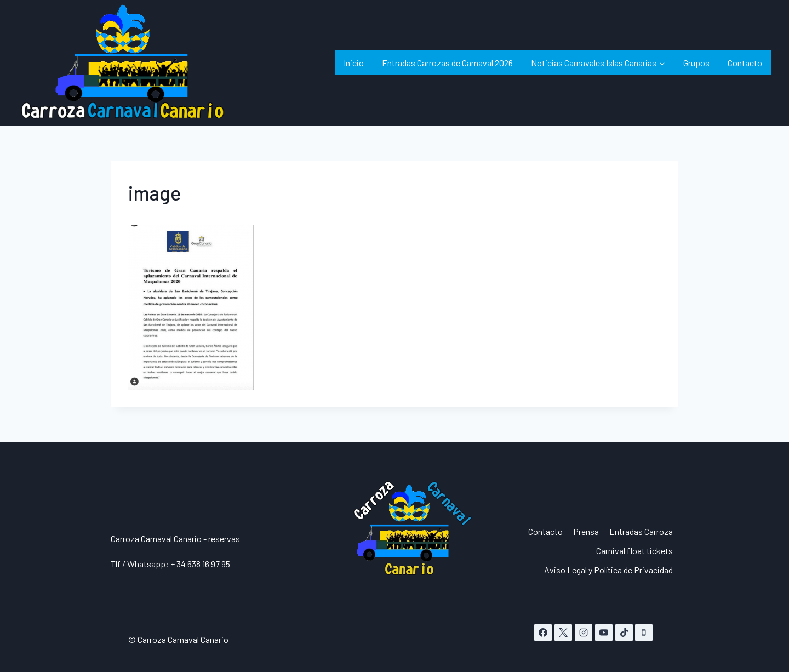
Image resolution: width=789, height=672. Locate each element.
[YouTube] (604, 633)
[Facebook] (543, 633)
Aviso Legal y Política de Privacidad (608, 570)
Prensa (586, 531)
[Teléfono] (644, 633)
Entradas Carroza (641, 531)
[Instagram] (584, 633)
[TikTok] (624, 633)
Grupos (696, 63)
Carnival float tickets (634, 551)
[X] (563, 633)
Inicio (354, 63)
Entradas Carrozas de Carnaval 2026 (447, 63)
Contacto (745, 63)
